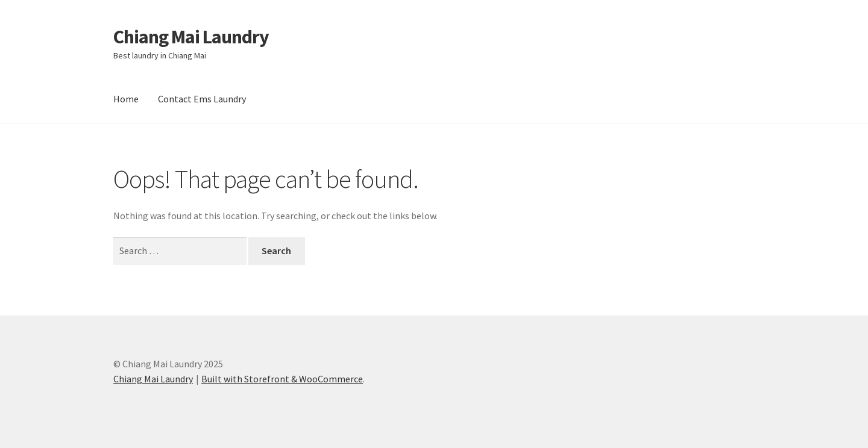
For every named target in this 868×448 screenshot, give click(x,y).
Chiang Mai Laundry (191, 37)
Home (126, 99)
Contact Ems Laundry (202, 99)
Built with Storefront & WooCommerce (282, 379)
